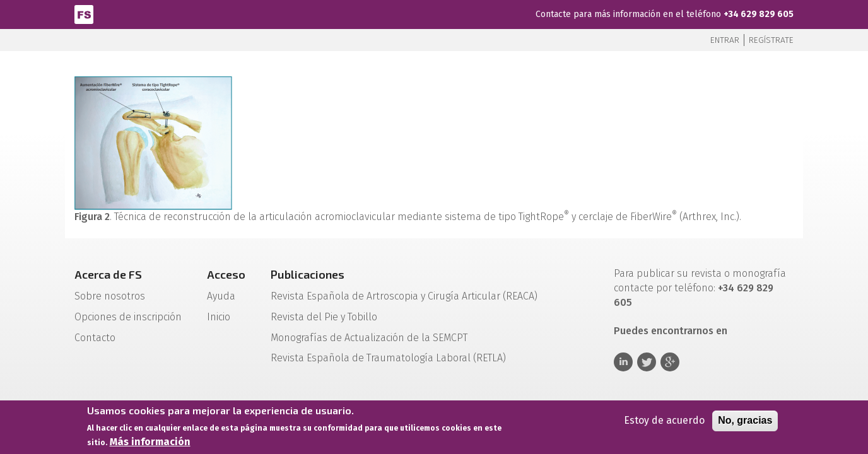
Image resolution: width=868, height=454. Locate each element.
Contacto (95, 338)
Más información (150, 444)
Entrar (725, 40)
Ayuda (221, 296)
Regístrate (771, 40)
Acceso (226, 274)
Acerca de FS (108, 274)
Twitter (647, 362)
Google (670, 362)
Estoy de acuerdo (664, 422)
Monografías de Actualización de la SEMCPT (369, 338)
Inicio (219, 317)
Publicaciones (308, 274)
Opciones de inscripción (128, 317)
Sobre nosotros (110, 296)
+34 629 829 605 (759, 14)
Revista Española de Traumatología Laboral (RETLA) (388, 358)
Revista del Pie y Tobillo (324, 317)
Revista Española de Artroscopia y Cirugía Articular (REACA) (404, 296)
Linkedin (623, 362)
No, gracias (745, 422)
